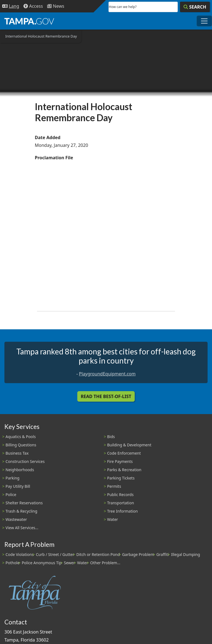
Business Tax (17, 453)
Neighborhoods (20, 470)
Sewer (69, 563)
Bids (111, 437)
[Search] (195, 7)
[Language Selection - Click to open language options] (11, 6)
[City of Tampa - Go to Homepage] (29, 21)
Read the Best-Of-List (106, 396)
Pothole (13, 563)
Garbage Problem (138, 554)
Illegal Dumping (186, 554)
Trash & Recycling (21, 511)
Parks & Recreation (124, 470)
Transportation (120, 503)
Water (112, 519)
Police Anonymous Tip (42, 563)
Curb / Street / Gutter (55, 554)
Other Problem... (105, 563)
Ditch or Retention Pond (98, 554)
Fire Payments (120, 461)
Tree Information (122, 511)
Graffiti (162, 554)
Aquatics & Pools (21, 437)
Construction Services (25, 461)
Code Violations (20, 554)
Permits (114, 486)
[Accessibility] (33, 6)
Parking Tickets (121, 478)
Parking (12, 478)
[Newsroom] (56, 6)
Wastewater (16, 519)
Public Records (120, 495)
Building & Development (129, 445)
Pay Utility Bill (18, 486)
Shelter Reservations (24, 503)
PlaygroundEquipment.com (107, 374)
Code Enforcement (124, 453)
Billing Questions (21, 445)
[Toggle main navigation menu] (204, 21)
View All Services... (22, 528)
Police (11, 495)
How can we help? (123, 7)
